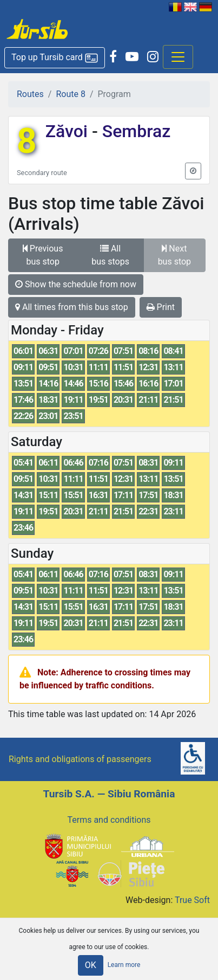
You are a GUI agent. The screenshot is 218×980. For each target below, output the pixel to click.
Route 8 (70, 94)
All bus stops (110, 255)
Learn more (124, 965)
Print (161, 307)
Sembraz (134, 131)
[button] (55, 58)
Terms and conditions (109, 820)
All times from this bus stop (72, 307)
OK (91, 965)
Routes (30, 94)
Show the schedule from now (76, 284)
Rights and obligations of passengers (80, 759)
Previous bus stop (43, 255)
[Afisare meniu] (178, 57)
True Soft (192, 900)
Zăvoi (69, 131)
